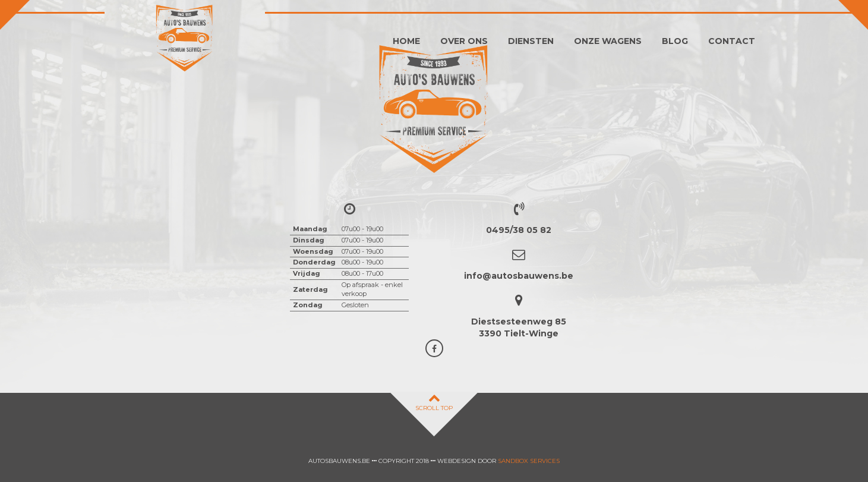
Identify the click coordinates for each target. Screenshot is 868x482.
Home (406, 41)
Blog (675, 41)
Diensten (531, 41)
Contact (732, 41)
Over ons (464, 41)
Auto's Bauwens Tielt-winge (185, 39)
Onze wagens (608, 41)
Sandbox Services (529, 461)
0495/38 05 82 (519, 230)
